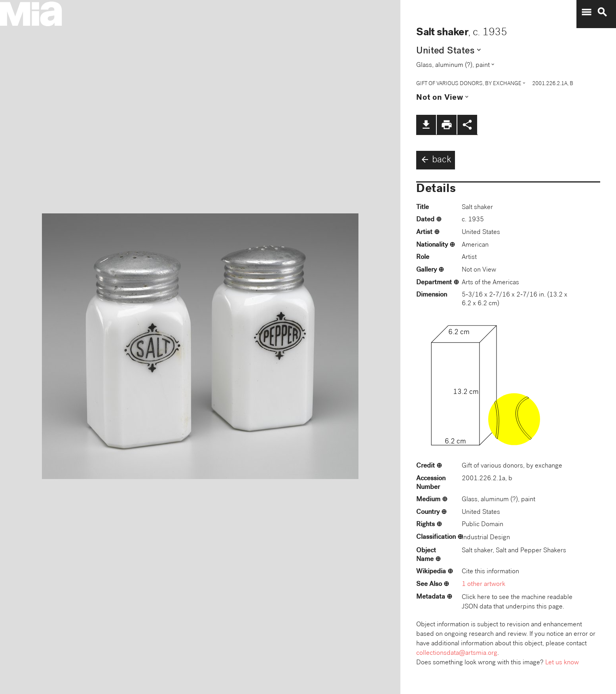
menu (586, 12)
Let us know (562, 663)
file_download (426, 125)
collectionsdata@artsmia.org (457, 653)
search (602, 12)
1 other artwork (483, 585)
